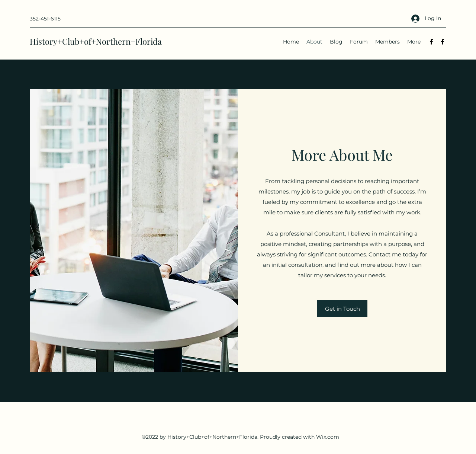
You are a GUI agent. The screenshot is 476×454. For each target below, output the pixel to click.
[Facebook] (431, 42)
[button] (342, 309)
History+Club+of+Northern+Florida (96, 41)
